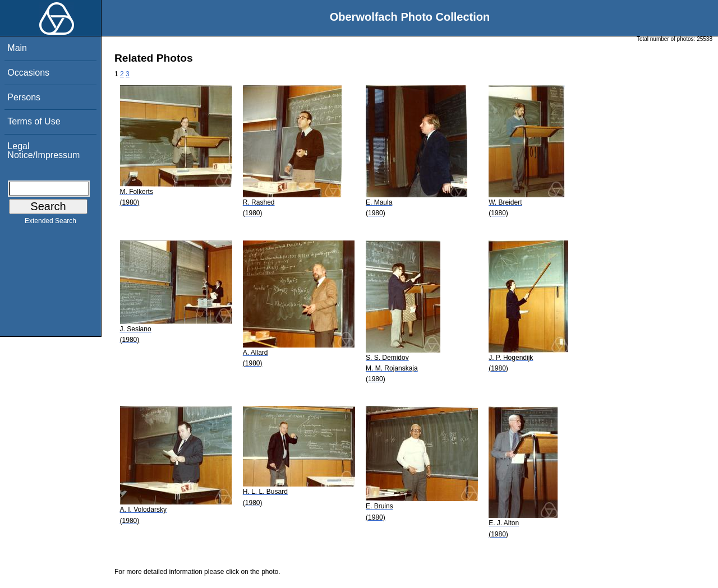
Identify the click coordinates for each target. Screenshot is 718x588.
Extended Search (50, 223)
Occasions (28, 73)
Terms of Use (34, 121)
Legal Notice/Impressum (43, 151)
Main (17, 48)
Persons (24, 97)
